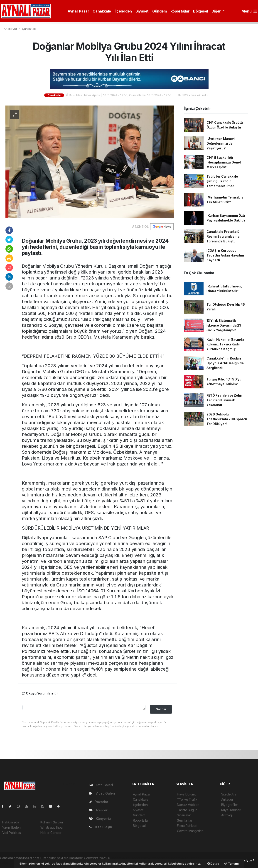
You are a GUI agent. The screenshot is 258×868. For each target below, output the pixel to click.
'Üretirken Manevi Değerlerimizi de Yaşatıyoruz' (221, 143)
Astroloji (227, 815)
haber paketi (141, 858)
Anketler (227, 799)
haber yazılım (180, 858)
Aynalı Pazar (78, 11)
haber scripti (160, 858)
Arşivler (98, 810)
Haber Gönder (51, 833)
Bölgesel (200, 11)
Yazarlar (99, 802)
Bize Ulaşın (101, 827)
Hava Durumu (187, 794)
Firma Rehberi (187, 826)
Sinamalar (184, 815)
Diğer (217, 11)
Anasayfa (11, 29)
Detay (213, 863)
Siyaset (142, 11)
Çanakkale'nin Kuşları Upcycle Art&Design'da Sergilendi (225, 363)
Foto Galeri (101, 785)
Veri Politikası (12, 833)
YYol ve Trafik (187, 799)
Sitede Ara (229, 794)
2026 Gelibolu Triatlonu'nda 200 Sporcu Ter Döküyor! (227, 419)
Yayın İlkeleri (11, 827)
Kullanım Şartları (52, 822)
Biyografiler (230, 805)
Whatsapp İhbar (52, 827)
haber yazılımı (121, 858)
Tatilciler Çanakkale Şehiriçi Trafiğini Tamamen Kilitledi (222, 181)
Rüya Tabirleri (231, 810)
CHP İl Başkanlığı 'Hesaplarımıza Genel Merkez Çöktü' (224, 162)
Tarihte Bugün (187, 810)
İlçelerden (123, 11)
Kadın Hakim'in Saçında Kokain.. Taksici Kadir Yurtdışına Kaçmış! (225, 344)
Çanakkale (102, 11)
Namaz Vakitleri (188, 805)
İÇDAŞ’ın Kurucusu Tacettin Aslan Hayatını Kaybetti (225, 255)
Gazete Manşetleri (190, 831)
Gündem (160, 11)
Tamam (231, 863)
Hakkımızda (11, 822)
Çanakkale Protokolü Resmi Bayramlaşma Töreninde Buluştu (223, 236)
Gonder (161, 709)
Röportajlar (180, 11)
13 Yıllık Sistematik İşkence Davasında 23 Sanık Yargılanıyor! (224, 325)
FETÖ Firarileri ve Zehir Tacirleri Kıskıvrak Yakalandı (224, 400)
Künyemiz (100, 819)
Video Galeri (102, 793)
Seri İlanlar (185, 820)
